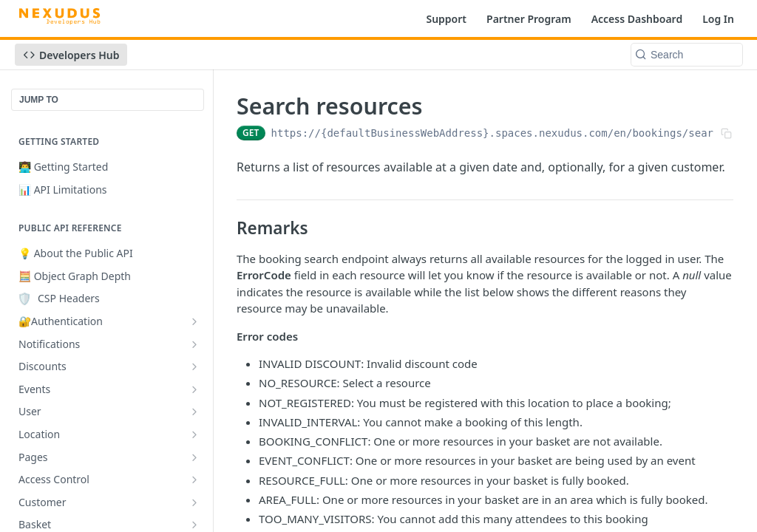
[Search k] (687, 55)
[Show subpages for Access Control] (194, 480)
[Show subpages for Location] (194, 434)
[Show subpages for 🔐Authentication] (194, 321)
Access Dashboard (637, 19)
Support (446, 19)
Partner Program (529, 19)
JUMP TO (39, 100)
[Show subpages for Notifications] (194, 344)
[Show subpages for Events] (194, 389)
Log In (718, 19)
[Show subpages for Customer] (194, 502)
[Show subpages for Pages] (194, 457)
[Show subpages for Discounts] (194, 366)
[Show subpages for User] (194, 412)
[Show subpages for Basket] (194, 525)
